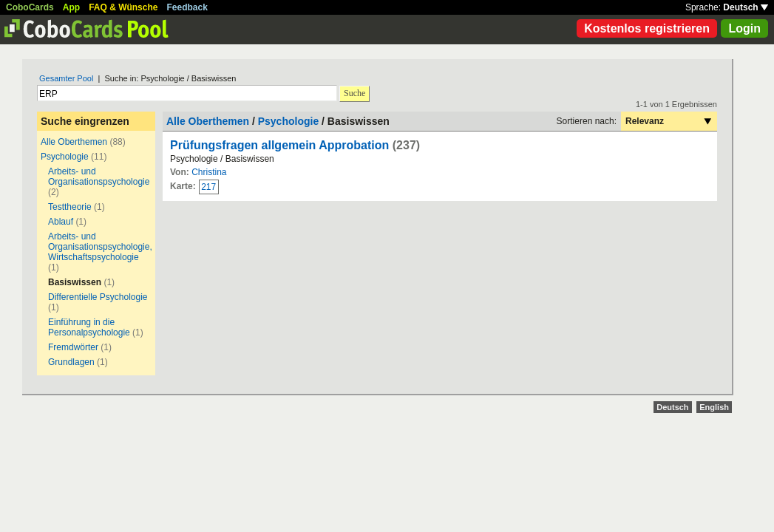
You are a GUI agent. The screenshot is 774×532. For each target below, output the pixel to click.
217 (208, 187)
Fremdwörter (73, 347)
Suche (354, 93)
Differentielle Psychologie (98, 297)
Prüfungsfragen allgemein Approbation (279, 145)
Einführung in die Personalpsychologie (89, 327)
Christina (209, 172)
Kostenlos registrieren (647, 28)
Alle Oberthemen (74, 142)
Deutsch (746, 7)
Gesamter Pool (66, 78)
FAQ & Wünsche (123, 7)
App (71, 7)
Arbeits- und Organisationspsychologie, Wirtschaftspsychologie (100, 247)
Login (744, 28)
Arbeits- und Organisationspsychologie (99, 177)
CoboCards (30, 7)
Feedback (187, 7)
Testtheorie (70, 207)
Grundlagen (71, 362)
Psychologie (65, 157)
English (714, 407)
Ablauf (61, 222)
